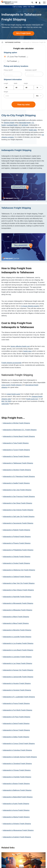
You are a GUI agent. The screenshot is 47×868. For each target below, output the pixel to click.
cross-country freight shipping (12, 385)
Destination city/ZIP (31, 70)
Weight (6, 92)
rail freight (25, 125)
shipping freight (9, 123)
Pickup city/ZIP (8, 70)
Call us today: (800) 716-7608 (23, 7)
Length (6, 83)
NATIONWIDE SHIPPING (13, 42)
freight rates (33, 130)
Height (26, 83)
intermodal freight (25, 123)
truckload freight (12, 125)
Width (16, 83)
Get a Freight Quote (23, 33)
